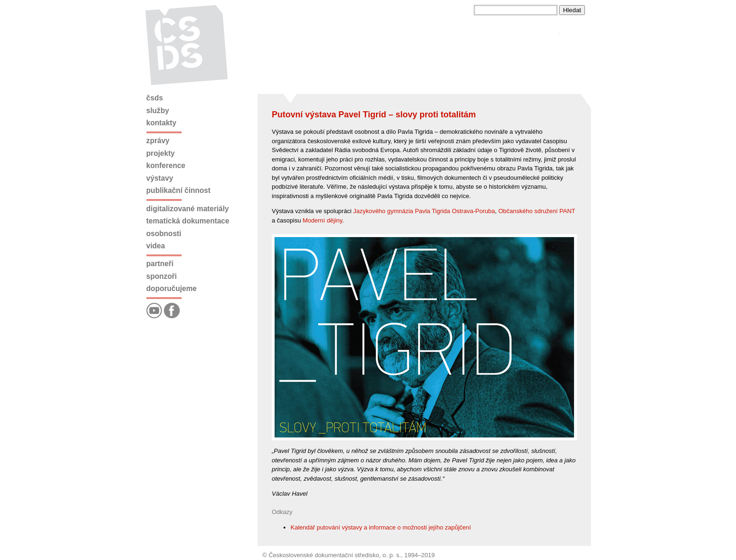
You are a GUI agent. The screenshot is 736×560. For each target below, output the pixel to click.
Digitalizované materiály (188, 209)
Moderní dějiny (322, 220)
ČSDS (155, 98)
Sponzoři (162, 276)
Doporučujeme (172, 288)
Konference (166, 165)
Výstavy (160, 178)
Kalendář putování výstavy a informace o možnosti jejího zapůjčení (381, 527)
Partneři (160, 264)
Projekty (161, 153)
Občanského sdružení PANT (537, 211)
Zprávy (158, 141)
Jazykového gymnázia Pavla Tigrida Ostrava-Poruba (424, 211)
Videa (156, 246)
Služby (158, 111)
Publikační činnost (179, 190)
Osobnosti (164, 234)
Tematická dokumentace (188, 221)
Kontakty (161, 123)
